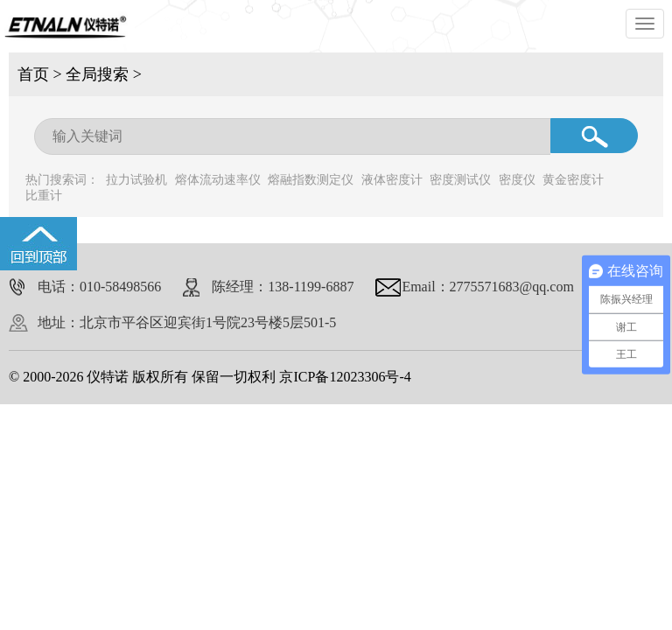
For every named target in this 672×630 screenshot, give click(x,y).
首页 (33, 74)
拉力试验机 (136, 180)
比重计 (44, 196)
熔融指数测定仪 (311, 180)
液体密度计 (392, 180)
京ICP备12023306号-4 (345, 377)
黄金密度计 (573, 180)
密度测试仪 (460, 180)
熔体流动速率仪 (218, 180)
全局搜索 (97, 74)
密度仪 (517, 180)
